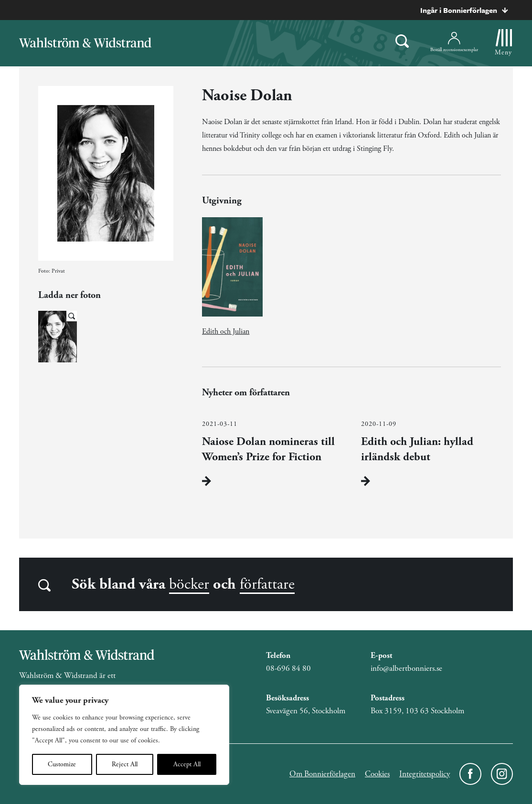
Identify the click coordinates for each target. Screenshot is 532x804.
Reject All (125, 764)
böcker (189, 584)
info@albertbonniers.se (406, 668)
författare (267, 584)
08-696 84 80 (288, 668)
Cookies (377, 774)
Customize (62, 764)
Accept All (187, 764)
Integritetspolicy (425, 774)
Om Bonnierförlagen (322, 774)
